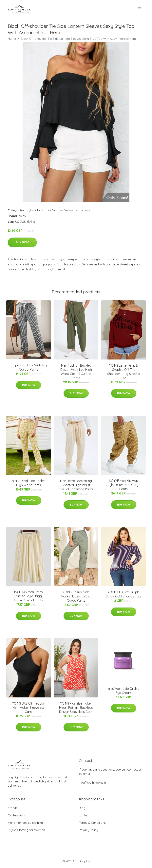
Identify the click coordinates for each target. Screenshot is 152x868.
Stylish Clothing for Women (44, 210)
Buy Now (22, 242)
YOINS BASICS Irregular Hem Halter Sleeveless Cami (29, 708)
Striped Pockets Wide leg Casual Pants (29, 367)
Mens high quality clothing (25, 823)
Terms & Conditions (92, 823)
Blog (82, 808)
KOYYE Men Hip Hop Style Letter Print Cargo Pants (123, 485)
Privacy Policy (88, 830)
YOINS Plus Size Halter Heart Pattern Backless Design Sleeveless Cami (76, 708)
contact (84, 815)
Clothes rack (16, 815)
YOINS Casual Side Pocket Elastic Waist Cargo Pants (76, 596)
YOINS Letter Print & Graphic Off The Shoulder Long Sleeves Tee (124, 372)
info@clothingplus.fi (92, 783)
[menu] (140, 9)
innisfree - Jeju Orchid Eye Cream (123, 691)
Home (12, 39)
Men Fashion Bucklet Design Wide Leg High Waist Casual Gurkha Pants (76, 372)
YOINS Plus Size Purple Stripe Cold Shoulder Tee (124, 594)
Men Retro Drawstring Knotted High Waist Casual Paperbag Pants (76, 485)
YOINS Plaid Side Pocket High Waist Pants (28, 483)
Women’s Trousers (77, 210)
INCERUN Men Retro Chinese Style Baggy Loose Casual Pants (29, 596)
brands (13, 808)
